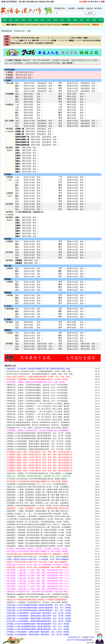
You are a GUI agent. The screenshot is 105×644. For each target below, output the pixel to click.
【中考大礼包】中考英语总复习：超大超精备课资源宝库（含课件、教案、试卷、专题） (40, 374)
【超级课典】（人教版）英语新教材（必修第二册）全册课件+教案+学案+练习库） (38, 492)
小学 (88, 2)
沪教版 (8, 306)
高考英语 (9, 78)
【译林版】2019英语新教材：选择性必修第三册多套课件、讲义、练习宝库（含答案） (39, 447)
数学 (24, 2)
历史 (48, 2)
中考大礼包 (21, 75)
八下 (12, 40)
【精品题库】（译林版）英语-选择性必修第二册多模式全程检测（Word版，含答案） (39, 541)
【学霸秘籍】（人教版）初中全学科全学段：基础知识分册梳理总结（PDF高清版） (38, 597)
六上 (65, 38)
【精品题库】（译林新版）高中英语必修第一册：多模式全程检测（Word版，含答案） (39, 530)
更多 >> (33, 72)
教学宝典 (28, 94)
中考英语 (9, 75)
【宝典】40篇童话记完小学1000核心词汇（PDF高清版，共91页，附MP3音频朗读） (38, 557)
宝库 (101, 20)
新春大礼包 (72, 83)
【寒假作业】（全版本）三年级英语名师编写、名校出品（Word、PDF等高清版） (37, 393)
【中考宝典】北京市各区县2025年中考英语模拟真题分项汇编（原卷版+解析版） (37, 479)
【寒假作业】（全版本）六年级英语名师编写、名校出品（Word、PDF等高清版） (37, 401)
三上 (41, 38)
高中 (96, 2)
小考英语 (9, 72)
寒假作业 (58, 25)
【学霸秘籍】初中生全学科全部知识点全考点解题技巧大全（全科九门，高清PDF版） (39, 524)
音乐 (82, 20)
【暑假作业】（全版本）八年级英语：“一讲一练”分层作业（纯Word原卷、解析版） (38, 409)
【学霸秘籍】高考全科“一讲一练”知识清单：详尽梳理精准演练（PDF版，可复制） (38, 522)
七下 (94, 38)
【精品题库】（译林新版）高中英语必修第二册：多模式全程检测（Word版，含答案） (39, 532)
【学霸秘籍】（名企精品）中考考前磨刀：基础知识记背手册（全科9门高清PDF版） (38, 516)
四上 (49, 38)
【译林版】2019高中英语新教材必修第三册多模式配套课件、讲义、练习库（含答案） (39, 438)
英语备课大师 (19, 31)
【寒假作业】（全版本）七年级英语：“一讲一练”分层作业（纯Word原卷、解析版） (38, 414)
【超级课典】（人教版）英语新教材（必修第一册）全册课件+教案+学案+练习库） (38, 489)
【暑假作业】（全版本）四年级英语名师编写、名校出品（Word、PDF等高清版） (37, 387)
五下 (61, 38)
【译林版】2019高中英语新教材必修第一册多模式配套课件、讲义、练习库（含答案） (39, 433)
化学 (36, 2)
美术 (88, 20)
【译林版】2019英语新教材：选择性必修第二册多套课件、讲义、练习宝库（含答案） (39, 444)
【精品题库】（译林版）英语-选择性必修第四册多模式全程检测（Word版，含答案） (39, 546)
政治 (44, 2)
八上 (98, 38)
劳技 (94, 20)
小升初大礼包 (22, 72)
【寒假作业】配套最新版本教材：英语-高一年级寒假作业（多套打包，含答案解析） (38, 422)
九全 (16, 40)
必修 (26, 40)
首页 (5, 20)
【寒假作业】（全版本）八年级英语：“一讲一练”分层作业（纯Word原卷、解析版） (38, 417)
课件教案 (21, 25)
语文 (20, 2)
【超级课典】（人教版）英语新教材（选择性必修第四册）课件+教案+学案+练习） (38, 500)
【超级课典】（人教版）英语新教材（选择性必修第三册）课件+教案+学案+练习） (38, 498)
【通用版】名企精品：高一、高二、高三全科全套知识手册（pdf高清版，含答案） (38, 514)
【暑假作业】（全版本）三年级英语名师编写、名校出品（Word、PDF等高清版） (37, 385)
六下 (69, 38)
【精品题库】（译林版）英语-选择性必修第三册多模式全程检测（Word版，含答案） (39, 543)
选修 (29, 40)
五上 (57, 38)
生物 (40, 2)
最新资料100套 (10, 366)
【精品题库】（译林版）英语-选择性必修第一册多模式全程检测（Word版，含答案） (39, 538)
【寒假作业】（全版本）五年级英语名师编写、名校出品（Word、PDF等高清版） (37, 398)
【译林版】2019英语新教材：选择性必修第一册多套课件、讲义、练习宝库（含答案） (39, 441)
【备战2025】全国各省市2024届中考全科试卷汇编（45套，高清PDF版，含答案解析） (39, 527)
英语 (28, 2)
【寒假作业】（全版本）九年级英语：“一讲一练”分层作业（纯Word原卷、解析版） (38, 420)
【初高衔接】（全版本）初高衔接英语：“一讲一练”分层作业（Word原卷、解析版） (38, 412)
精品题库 (36, 25)
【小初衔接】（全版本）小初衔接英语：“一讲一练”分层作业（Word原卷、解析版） (38, 404)
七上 (90, 38)
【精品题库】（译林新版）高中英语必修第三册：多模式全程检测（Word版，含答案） (39, 535)
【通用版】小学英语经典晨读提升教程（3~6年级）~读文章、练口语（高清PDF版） (38, 506)
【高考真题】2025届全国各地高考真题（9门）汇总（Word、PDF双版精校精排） (37, 484)
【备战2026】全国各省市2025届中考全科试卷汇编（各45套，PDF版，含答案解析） (38, 487)
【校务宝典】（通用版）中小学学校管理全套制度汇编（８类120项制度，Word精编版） (40, 473)
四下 (53, 38)
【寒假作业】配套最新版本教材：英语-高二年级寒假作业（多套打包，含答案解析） (38, 425)
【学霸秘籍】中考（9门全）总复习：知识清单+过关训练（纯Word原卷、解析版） (38, 428)
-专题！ (80, 25)
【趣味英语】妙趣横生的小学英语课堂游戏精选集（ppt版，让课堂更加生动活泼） (38, 594)
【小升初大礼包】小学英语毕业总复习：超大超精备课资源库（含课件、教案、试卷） (39, 371)
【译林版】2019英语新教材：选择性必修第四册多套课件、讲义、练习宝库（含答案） (39, 449)
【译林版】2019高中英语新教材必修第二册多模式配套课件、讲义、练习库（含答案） (39, 436)
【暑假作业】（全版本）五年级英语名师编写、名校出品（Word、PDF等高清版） (37, 390)
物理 (32, 2)
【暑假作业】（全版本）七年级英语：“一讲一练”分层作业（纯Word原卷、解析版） (38, 406)
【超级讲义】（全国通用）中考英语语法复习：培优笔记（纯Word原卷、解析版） (37, 602)
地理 (52, 2)
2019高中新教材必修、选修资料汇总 (29, 212)
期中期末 (43, 25)
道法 (69, 20)
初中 (92, 2)
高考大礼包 (21, 78)
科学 (62, 20)
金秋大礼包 (29, 83)
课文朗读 (28, 25)
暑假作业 (51, 25)
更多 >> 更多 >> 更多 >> (40, 207)
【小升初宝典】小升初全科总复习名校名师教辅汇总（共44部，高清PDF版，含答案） (39, 519)
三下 (45, 38)
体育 (75, 20)
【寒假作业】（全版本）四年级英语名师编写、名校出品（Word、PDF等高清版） (37, 395)
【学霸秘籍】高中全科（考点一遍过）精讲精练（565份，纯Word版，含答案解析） (38, 503)
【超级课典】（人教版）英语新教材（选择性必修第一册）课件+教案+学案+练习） (38, 511)
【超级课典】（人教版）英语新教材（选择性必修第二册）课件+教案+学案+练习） (38, 495)
